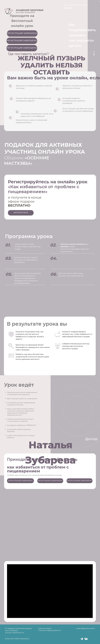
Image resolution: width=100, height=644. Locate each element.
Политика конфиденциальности (50, 630)
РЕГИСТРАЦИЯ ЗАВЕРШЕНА (22, 33)
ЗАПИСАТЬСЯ (21, 213)
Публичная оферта (45, 628)
